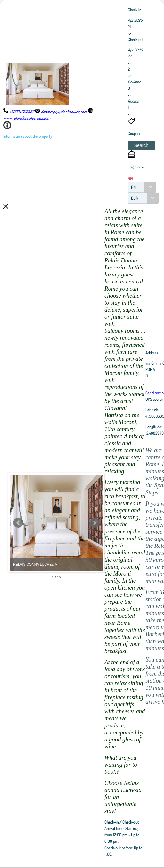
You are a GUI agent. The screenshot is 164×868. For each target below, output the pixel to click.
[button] (141, 145)
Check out (136, 39)
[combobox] (142, 187)
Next (130, 523)
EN (133, 187)
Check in (135, 10)
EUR (135, 198)
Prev (18, 523)
